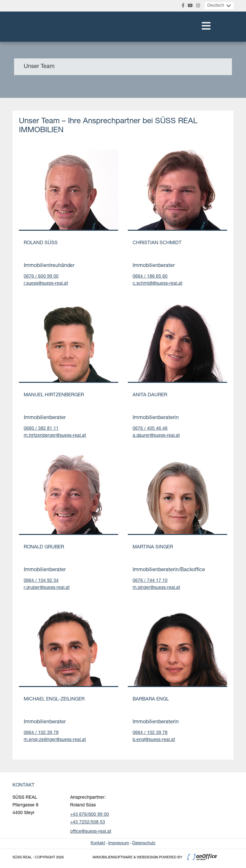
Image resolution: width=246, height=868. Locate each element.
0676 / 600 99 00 (41, 277)
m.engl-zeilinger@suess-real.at (55, 740)
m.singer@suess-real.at (156, 588)
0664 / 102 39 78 (41, 733)
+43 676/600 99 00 (90, 815)
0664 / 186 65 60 (150, 277)
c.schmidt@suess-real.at (157, 284)
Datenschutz (144, 843)
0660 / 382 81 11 (41, 429)
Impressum (119, 843)
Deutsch (216, 6)
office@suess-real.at (91, 832)
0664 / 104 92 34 (41, 581)
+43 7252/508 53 (88, 822)
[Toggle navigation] (206, 27)
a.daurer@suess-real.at (156, 436)
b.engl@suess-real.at (154, 740)
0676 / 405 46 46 (150, 429)
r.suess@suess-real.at (46, 284)
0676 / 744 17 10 (150, 581)
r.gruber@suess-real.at (47, 588)
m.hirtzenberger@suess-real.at (55, 436)
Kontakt (98, 843)
